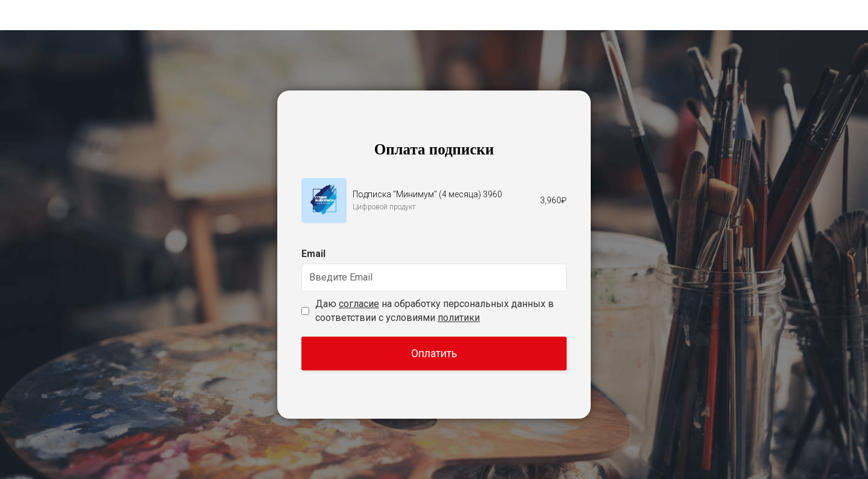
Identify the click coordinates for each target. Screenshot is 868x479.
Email (313, 254)
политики (459, 318)
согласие (359, 304)
